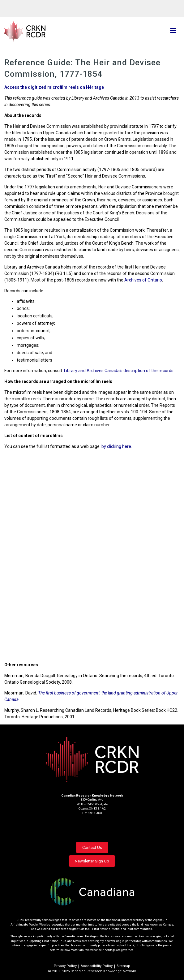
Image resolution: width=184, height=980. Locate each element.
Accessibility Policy (97, 966)
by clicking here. (117, 446)
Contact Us (92, 847)
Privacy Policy (65, 966)
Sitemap (123, 966)
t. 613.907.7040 (92, 813)
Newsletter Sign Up (92, 861)
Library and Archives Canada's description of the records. (119, 371)
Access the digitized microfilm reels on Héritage (54, 87)
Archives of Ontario (143, 280)
